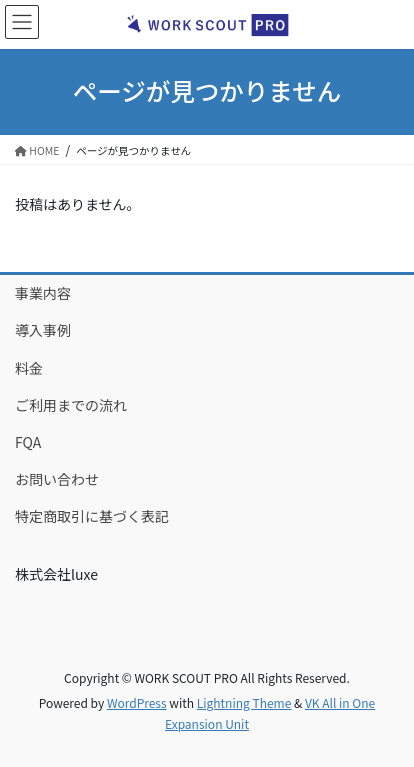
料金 (29, 368)
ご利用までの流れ (71, 405)
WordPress (137, 702)
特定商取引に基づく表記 (92, 516)
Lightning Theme (244, 702)
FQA (28, 442)
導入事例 (43, 330)
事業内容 (43, 293)
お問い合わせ (57, 479)
